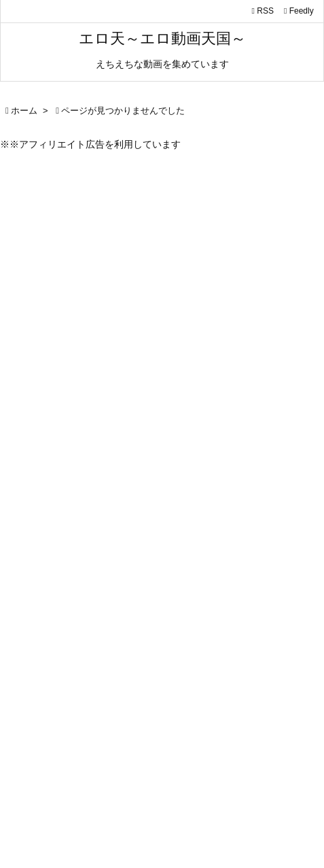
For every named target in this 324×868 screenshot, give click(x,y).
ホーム (24, 111)
